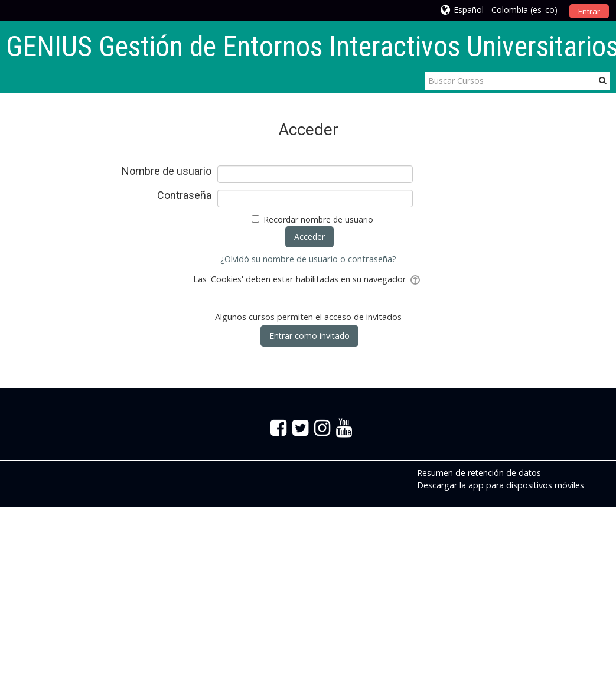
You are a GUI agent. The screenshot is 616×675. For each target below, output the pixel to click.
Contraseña (184, 195)
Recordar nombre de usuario (318, 219)
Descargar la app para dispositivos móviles (501, 485)
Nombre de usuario (167, 171)
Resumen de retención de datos (479, 473)
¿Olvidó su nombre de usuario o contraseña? (308, 259)
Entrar (589, 11)
